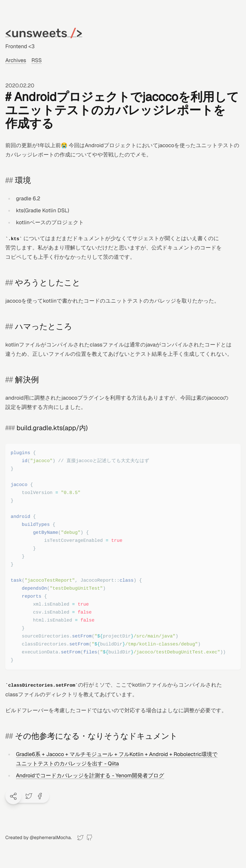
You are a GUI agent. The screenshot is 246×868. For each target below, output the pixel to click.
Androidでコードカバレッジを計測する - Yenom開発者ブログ (90, 775)
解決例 (27, 380)
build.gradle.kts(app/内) (52, 428)
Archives (16, 60)
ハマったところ (44, 327)
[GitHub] (89, 838)
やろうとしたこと (48, 283)
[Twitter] (80, 838)
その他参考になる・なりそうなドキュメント (96, 736)
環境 (23, 181)
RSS (37, 60)
